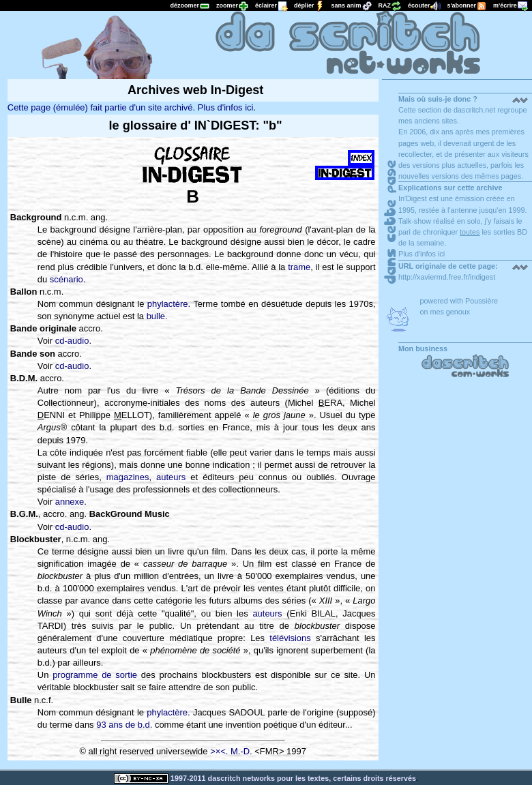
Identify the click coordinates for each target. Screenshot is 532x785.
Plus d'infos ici (422, 254)
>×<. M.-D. (231, 751)
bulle (156, 316)
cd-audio (72, 341)
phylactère (168, 304)
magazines (128, 477)
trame (299, 267)
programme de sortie (95, 675)
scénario (66, 279)
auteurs (171, 477)
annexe (70, 502)
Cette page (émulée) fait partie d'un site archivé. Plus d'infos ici (131, 107)
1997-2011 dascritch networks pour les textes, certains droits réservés (265, 778)
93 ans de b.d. (124, 725)
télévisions (290, 638)
